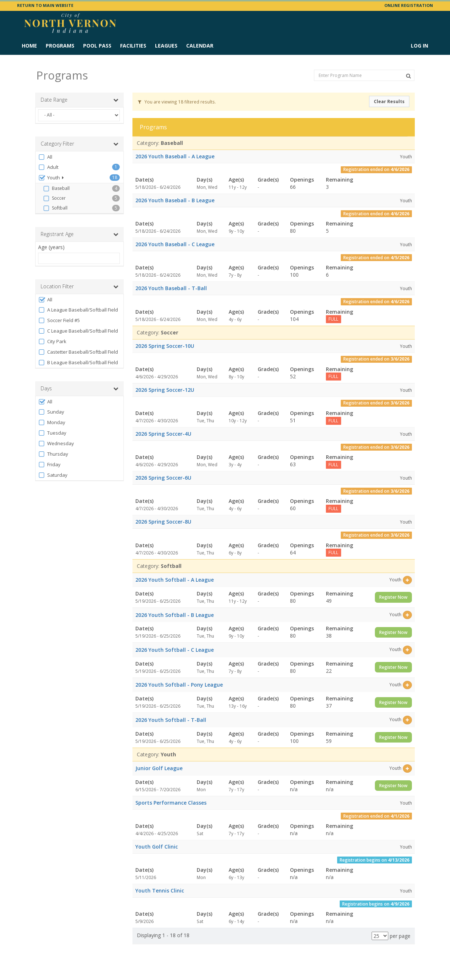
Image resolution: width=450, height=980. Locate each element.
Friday (49, 465)
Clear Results (389, 101)
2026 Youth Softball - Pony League (179, 685)
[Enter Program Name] (364, 75)
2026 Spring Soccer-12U (165, 390)
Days (79, 389)
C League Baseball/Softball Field (78, 331)
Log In (420, 46)
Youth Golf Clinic (157, 847)
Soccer (54, 198)
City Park (52, 341)
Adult (48, 167)
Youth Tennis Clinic (160, 890)
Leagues (166, 46)
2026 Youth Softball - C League (175, 650)
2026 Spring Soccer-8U (163, 522)
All (45, 157)
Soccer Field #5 (59, 320)
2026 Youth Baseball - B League (175, 200)
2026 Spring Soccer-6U (163, 478)
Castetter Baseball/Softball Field (78, 352)
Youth (51, 178)
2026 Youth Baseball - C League (175, 244)
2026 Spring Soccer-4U (163, 434)
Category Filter (79, 144)
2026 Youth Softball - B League (175, 615)
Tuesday (52, 433)
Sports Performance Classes (171, 803)
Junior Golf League (159, 768)
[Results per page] (380, 936)
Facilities (133, 46)
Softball (55, 208)
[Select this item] (407, 580)
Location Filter (79, 286)
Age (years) (51, 247)
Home (29, 46)
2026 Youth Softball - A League (175, 580)
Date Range (79, 100)
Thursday (53, 454)
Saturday (53, 475)
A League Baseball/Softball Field (78, 310)
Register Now (393, 597)
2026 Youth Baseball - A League (175, 156)
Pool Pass (97, 46)
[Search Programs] (408, 76)
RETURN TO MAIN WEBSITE (45, 5)
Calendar (200, 46)
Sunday (51, 412)
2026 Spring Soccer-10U (165, 346)
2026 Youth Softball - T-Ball (171, 720)
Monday (52, 422)
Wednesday (56, 444)
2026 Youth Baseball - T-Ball (171, 288)
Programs (60, 46)
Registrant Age (79, 234)
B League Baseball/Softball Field (78, 363)
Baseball (56, 188)
